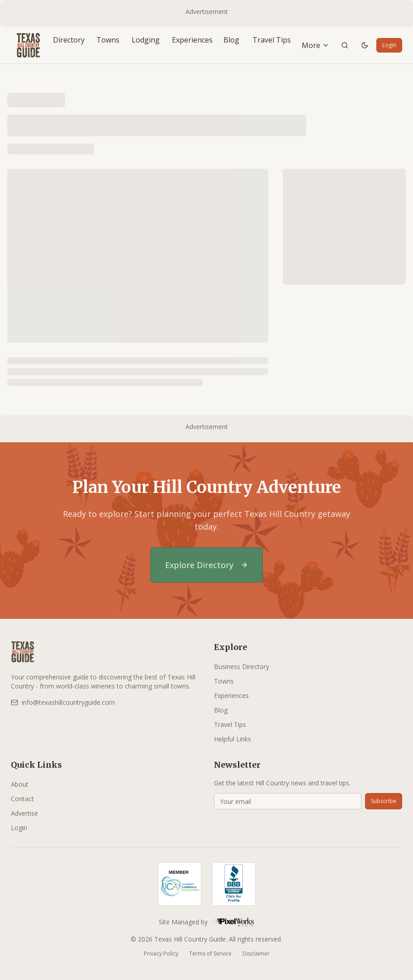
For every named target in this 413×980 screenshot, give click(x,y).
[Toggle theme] (365, 45)
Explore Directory (206, 565)
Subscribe (384, 801)
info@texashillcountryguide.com (63, 702)
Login (389, 45)
